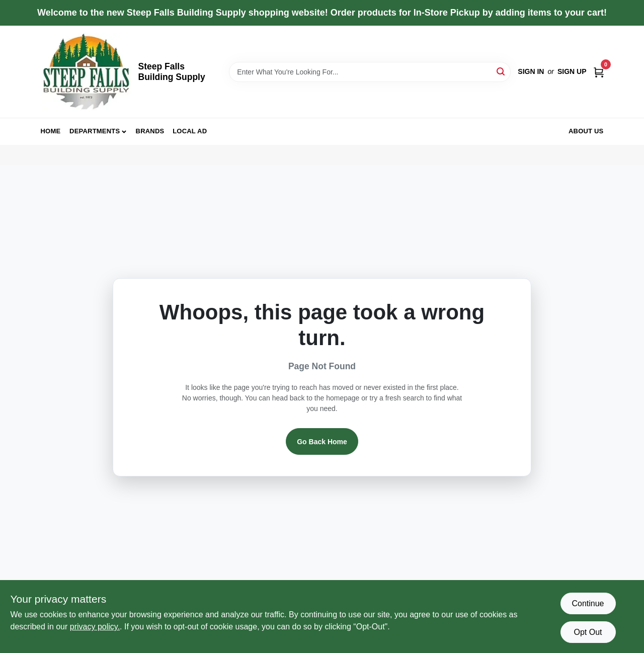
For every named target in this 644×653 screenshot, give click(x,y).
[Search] (501, 71)
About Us (586, 131)
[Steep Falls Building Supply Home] (86, 72)
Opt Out (588, 632)
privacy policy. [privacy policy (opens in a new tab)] (95, 627)
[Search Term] (370, 72)
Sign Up (572, 71)
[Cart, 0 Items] (599, 72)
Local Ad (190, 131)
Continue (588, 603)
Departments (95, 131)
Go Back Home (322, 442)
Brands (150, 131)
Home (51, 131)
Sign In (531, 71)
